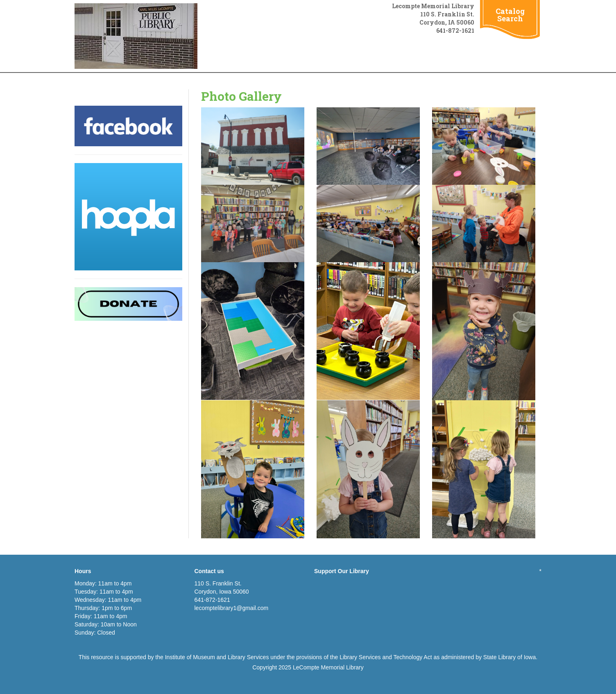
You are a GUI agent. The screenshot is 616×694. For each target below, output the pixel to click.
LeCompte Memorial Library (328, 667)
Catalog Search (510, 15)
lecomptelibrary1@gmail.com (232, 608)
